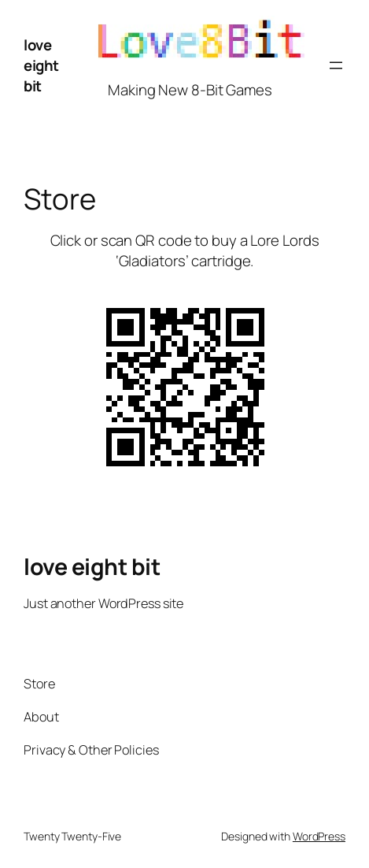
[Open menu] (336, 65)
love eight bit (41, 65)
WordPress (319, 836)
